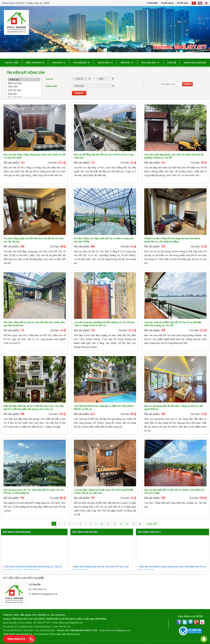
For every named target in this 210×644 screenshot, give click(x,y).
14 (127, 524)
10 (102, 524)
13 (121, 524)
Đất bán (24, 94)
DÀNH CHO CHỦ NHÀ (195, 63)
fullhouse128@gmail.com (45, 594)
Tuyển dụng (167, 3)
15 (133, 524)
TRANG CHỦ (11, 63)
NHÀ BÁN (59, 63)
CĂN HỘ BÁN (81, 63)
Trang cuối (151, 524)
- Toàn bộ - (24, 80)
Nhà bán (24, 87)
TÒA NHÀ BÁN (150, 63)
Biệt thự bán (24, 83)
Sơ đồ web (183, 3)
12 (114, 524)
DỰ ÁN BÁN (105, 63)
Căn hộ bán (24, 90)
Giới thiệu (153, 3)
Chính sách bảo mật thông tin (65, 634)
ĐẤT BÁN (127, 63)
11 (108, 524)
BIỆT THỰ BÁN (35, 63)
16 (140, 524)
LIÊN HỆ (171, 63)
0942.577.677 (44, 623)
